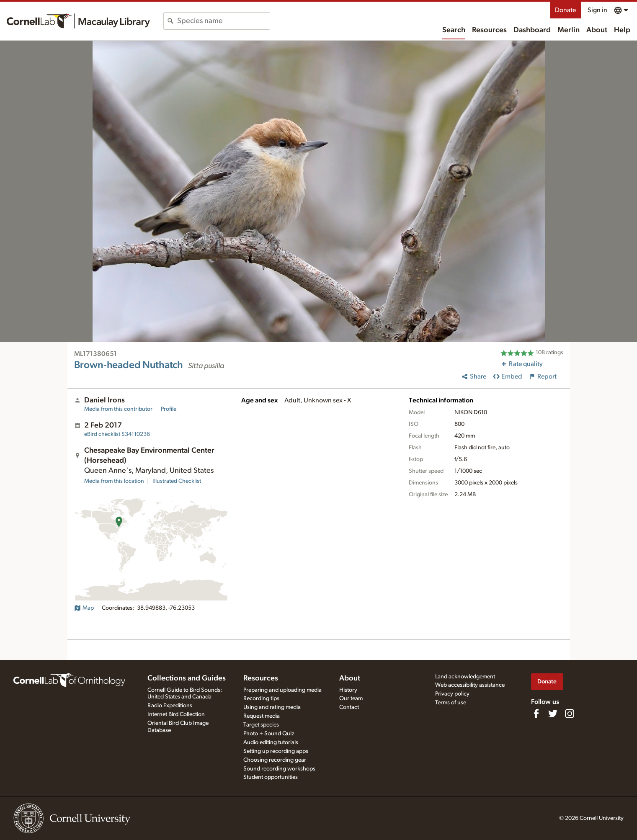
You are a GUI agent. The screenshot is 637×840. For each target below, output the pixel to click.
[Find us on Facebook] (536, 714)
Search (454, 30)
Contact (349, 707)
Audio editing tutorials (271, 742)
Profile (169, 409)
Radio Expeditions (170, 706)
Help (622, 30)
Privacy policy (452, 694)
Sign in (597, 10)
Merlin (569, 30)
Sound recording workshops (279, 769)
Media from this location (114, 481)
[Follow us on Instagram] (570, 714)
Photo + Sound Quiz (269, 734)
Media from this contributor (118, 409)
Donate (565, 10)
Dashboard (532, 30)
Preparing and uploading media (282, 690)
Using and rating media (272, 707)
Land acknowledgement (465, 677)
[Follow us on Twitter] (553, 714)
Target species (261, 725)
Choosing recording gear (275, 760)
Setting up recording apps (276, 751)
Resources (489, 30)
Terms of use (451, 703)
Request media (262, 716)
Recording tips (261, 698)
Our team (351, 698)
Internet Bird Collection (176, 714)
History (348, 690)
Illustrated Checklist (177, 481)
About (597, 30)
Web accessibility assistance (470, 685)
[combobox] (223, 21)
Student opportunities (271, 777)
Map (84, 608)
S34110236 (117, 434)
